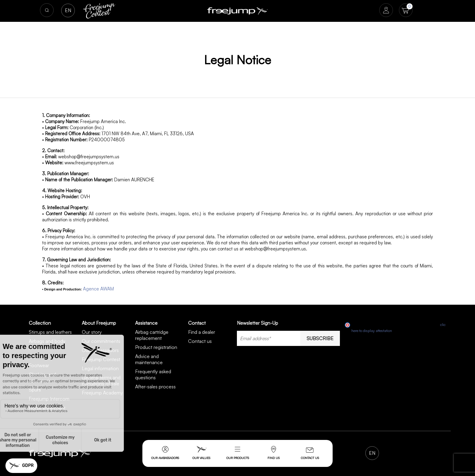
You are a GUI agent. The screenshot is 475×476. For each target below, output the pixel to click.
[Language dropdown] (68, 10)
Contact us (310, 454)
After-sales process (155, 387)
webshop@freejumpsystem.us (89, 157)
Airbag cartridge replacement (152, 335)
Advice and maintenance (149, 359)
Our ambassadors (165, 453)
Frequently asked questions (153, 374)
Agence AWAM (98, 289)
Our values (201, 453)
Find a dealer (202, 332)
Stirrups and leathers (50, 332)
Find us (274, 453)
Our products (238, 458)
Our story (92, 332)
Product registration (156, 347)
